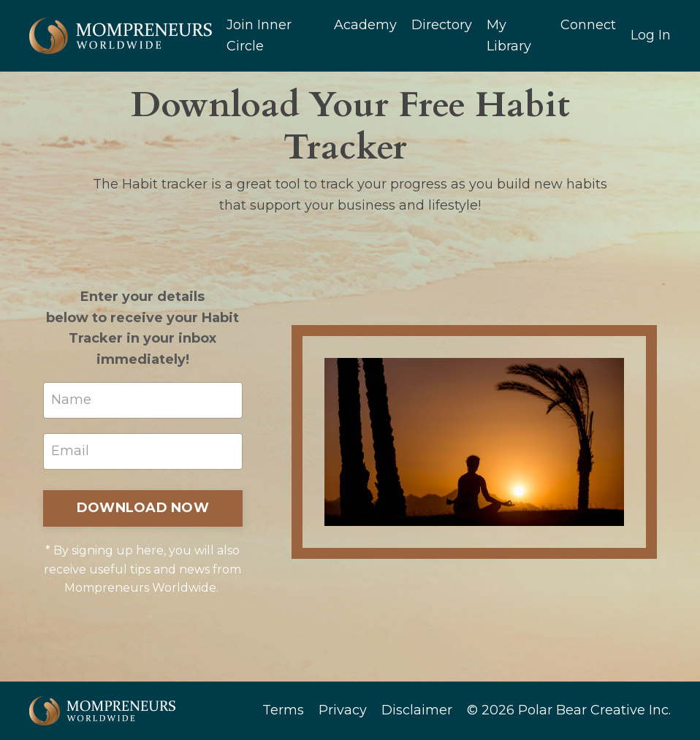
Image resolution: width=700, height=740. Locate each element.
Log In (651, 35)
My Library (509, 35)
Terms (283, 710)
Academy (365, 25)
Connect (588, 25)
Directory (442, 25)
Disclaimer (417, 710)
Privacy (343, 710)
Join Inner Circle (259, 35)
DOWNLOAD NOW (143, 508)
